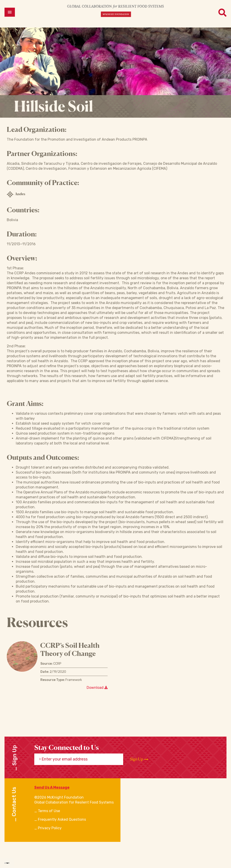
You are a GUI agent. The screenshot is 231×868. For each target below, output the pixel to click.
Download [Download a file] (97, 688)
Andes (16, 194)
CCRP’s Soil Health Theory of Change (70, 649)
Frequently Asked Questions (62, 819)
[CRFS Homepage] (115, 11)
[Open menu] (10, 12)
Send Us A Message (52, 787)
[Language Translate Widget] (7, 863)
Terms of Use (49, 811)
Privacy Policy (50, 828)
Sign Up (139, 759)
